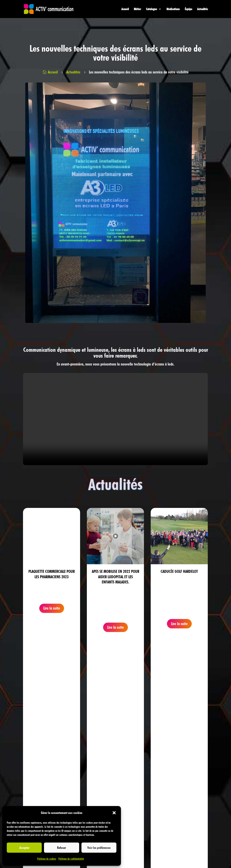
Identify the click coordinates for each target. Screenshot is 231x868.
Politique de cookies (47, 859)
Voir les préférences (99, 848)
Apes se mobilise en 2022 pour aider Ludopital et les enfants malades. (115, 577)
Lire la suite (52, 608)
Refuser (61, 848)
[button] (114, 813)
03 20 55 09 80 (93, 782)
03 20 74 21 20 (91, 771)
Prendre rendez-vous (198, 691)
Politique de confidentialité (71, 859)
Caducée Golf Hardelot (179, 571)
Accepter (24, 848)
